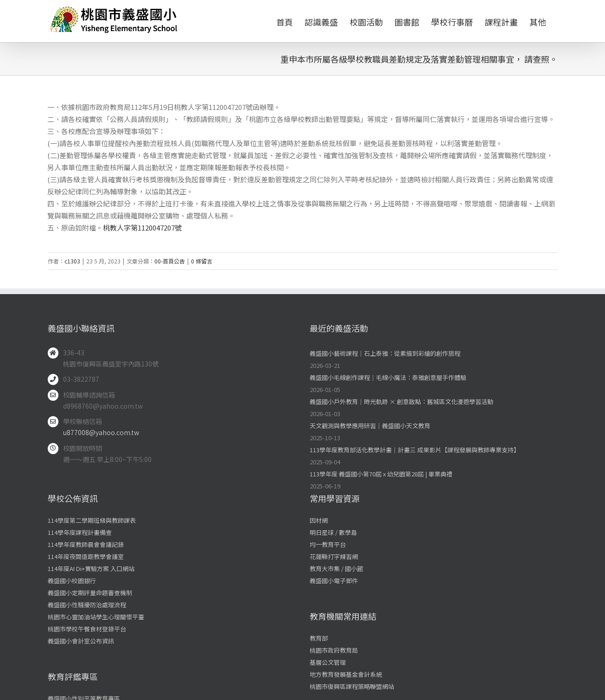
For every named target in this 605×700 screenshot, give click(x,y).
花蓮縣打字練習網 (334, 556)
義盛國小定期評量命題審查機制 (90, 593)
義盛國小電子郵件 (334, 581)
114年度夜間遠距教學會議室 (86, 556)
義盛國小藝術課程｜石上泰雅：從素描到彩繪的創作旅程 (385, 353)
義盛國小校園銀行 (72, 581)
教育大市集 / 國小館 (336, 568)
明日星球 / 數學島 (333, 532)
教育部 (319, 638)
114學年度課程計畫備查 (80, 532)
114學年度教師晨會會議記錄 (86, 544)
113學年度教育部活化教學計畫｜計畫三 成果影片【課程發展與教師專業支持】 (415, 450)
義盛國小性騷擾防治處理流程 (87, 605)
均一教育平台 (328, 544)
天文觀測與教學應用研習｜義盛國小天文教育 (370, 426)
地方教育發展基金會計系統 (346, 674)
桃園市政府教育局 (334, 650)
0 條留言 (202, 261)
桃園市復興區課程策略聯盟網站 (352, 686)
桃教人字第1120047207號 (142, 228)
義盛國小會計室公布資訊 (81, 641)
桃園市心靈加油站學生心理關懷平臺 (96, 617)
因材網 (319, 520)
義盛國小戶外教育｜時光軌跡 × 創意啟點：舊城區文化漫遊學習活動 (401, 401)
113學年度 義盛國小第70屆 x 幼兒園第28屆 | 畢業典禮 (381, 474)
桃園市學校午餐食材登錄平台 (87, 629)
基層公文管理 (328, 662)
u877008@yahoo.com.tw (101, 432)
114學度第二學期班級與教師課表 (92, 520)
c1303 (72, 261)
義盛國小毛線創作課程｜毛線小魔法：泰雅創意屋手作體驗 (388, 377)
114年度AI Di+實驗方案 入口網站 (91, 568)
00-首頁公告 (170, 261)
